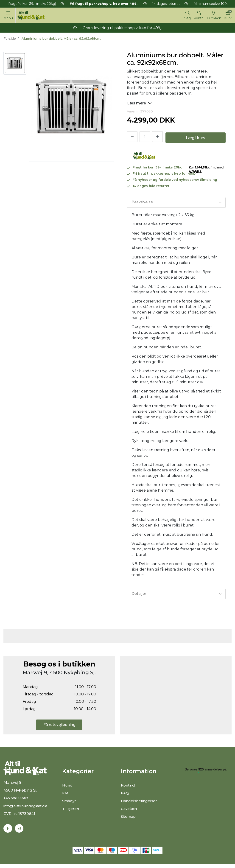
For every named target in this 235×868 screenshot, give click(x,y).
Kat (66, 794)
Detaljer (139, 595)
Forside (10, 39)
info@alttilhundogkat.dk (26, 810)
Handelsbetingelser (139, 802)
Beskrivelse (142, 203)
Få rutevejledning (59, 725)
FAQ (125, 794)
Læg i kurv (196, 139)
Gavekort (130, 809)
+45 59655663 (16, 802)
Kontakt (129, 786)
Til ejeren (71, 809)
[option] (15, 64)
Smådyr (69, 802)
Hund (67, 786)
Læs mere (139, 104)
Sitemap (129, 817)
